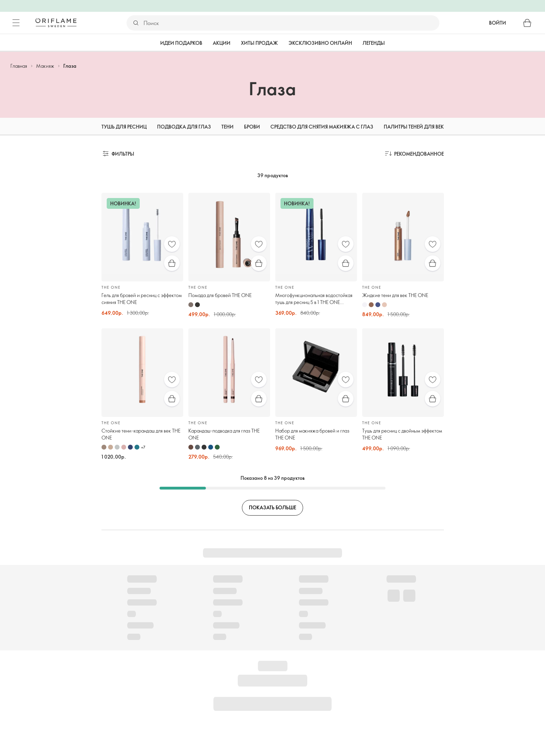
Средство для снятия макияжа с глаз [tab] (322, 127)
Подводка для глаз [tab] (184, 127)
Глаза (70, 66)
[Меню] (16, 23)
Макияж (45, 66)
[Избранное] (172, 244)
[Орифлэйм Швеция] (56, 23)
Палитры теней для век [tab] (414, 127)
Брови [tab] (252, 127)
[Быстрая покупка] (172, 263)
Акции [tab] (222, 43)
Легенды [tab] (374, 43)
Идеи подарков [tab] (181, 43)
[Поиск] (291, 23)
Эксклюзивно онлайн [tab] (320, 43)
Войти (498, 23)
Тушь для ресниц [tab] (124, 127)
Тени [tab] (227, 127)
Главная (19, 66)
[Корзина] (527, 23)
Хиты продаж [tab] (259, 43)
